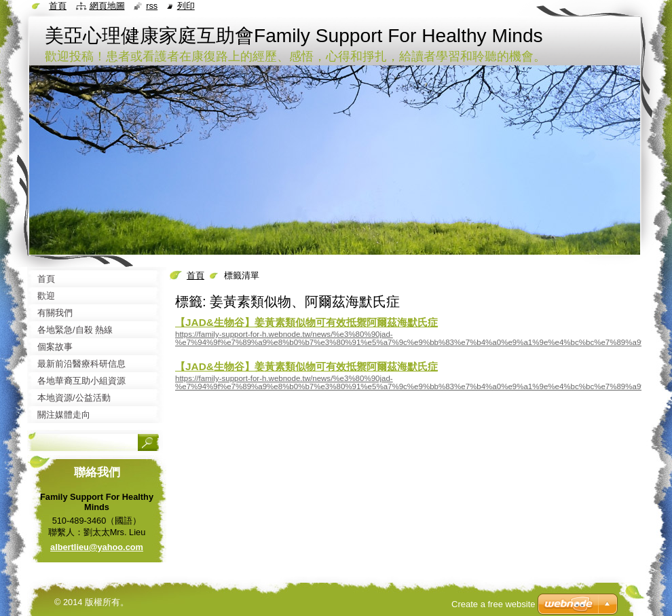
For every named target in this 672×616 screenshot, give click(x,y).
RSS (152, 6)
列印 (186, 6)
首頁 (195, 275)
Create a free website (493, 604)
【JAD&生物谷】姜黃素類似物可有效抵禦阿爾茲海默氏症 (306, 322)
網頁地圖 (107, 6)
